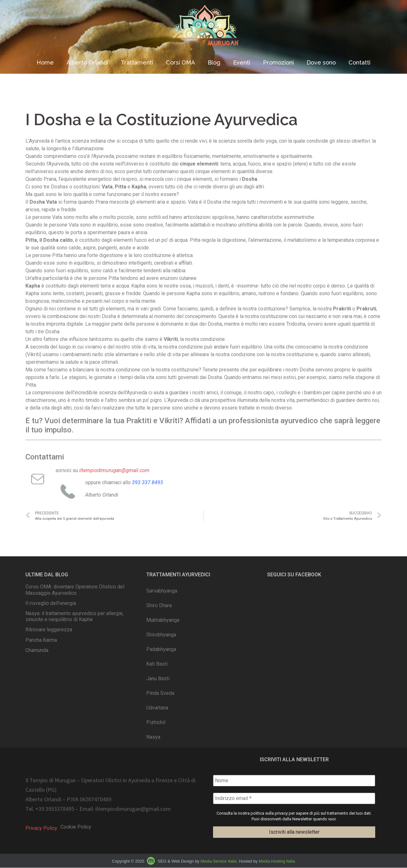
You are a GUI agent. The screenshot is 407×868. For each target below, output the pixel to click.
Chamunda (37, 650)
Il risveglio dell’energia (51, 603)
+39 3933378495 (55, 809)
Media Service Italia (219, 861)
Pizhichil (156, 722)
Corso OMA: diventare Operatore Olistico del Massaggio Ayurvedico (75, 590)
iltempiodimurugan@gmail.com (133, 809)
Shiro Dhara (159, 605)
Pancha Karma (41, 640)
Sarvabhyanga (162, 591)
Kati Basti (157, 664)
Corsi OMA (180, 62)
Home (45, 62)
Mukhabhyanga (163, 620)
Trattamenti (137, 62)
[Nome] (294, 781)
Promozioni (278, 62)
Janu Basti (158, 678)
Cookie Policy (76, 827)
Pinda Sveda (160, 693)
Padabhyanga (161, 649)
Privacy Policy (41, 828)
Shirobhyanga (161, 635)
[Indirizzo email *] (294, 798)
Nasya (153, 737)
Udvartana (157, 708)
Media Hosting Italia (277, 861)
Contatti (359, 62)
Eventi (242, 62)
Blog (214, 62)
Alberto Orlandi (87, 62)
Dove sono (321, 62)
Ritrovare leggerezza (49, 630)
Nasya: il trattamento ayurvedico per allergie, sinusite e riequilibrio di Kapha (75, 616)
